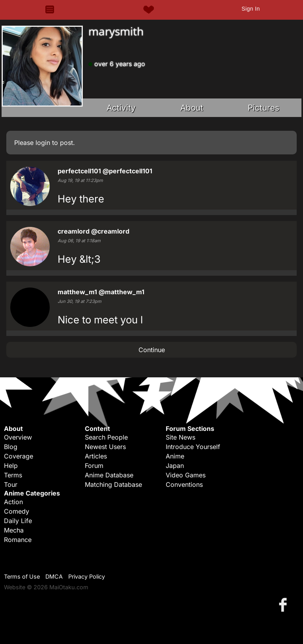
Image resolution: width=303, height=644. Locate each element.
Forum (94, 466)
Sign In (251, 9)
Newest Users (105, 447)
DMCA (54, 576)
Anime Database (109, 475)
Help (11, 466)
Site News (180, 437)
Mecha (14, 530)
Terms (13, 475)
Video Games (186, 475)
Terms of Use (22, 576)
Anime (175, 456)
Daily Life (18, 521)
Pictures (264, 108)
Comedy (17, 511)
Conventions (184, 484)
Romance (18, 540)
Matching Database (113, 484)
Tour (11, 484)
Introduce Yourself (193, 447)
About (192, 108)
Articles (96, 456)
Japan (175, 466)
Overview (18, 437)
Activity (121, 108)
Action (13, 502)
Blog (11, 447)
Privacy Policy (87, 576)
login (43, 143)
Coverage (19, 456)
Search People (106, 437)
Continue (152, 350)
